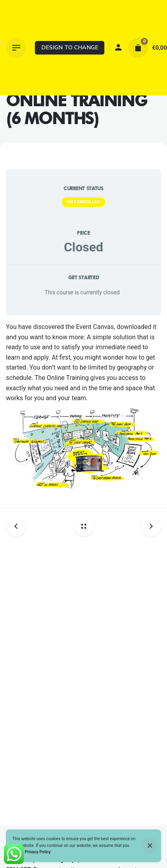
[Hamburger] (16, 48)
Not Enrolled (83, 202)
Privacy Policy (37, 852)
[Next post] (148, 526)
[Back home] (84, 526)
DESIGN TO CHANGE (70, 47)
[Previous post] (19, 526)
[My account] (118, 48)
